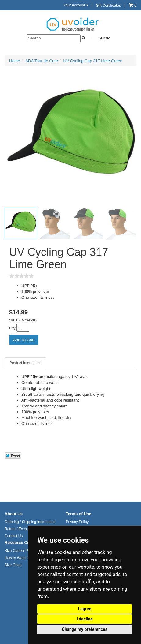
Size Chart (13, 565)
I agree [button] (85, 609)
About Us (14, 514)
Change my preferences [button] (85, 629)
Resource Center (21, 543)
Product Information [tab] (25, 363)
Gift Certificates (108, 6)
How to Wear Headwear (24, 558)
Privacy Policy (77, 522)
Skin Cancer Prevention (24, 551)
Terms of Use (78, 514)
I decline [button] (85, 619)
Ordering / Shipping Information (30, 522)
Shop (100, 38)
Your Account (76, 5)
